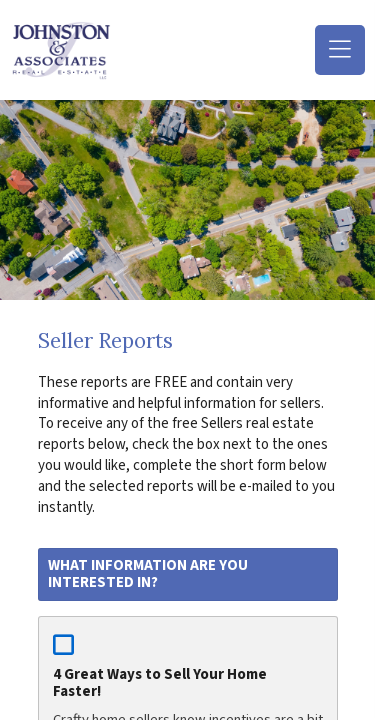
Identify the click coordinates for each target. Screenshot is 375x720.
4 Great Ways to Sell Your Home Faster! (160, 682)
